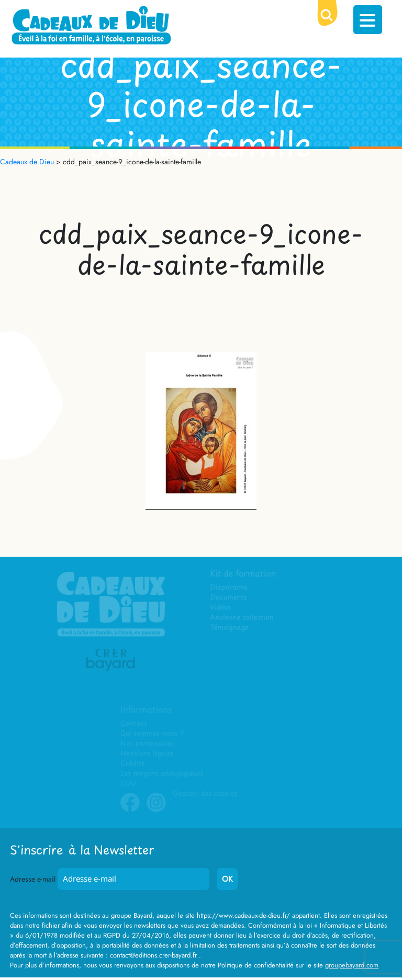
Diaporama (230, 588)
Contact (134, 724)
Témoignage (230, 628)
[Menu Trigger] (368, 20)
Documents (229, 598)
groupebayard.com (352, 965)
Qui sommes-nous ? (152, 734)
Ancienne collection (242, 618)
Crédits (133, 764)
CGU (129, 784)
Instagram (157, 810)
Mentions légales (147, 754)
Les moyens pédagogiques (162, 774)
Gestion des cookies (205, 793)
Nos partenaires (147, 744)
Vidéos (221, 608)
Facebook (130, 810)
